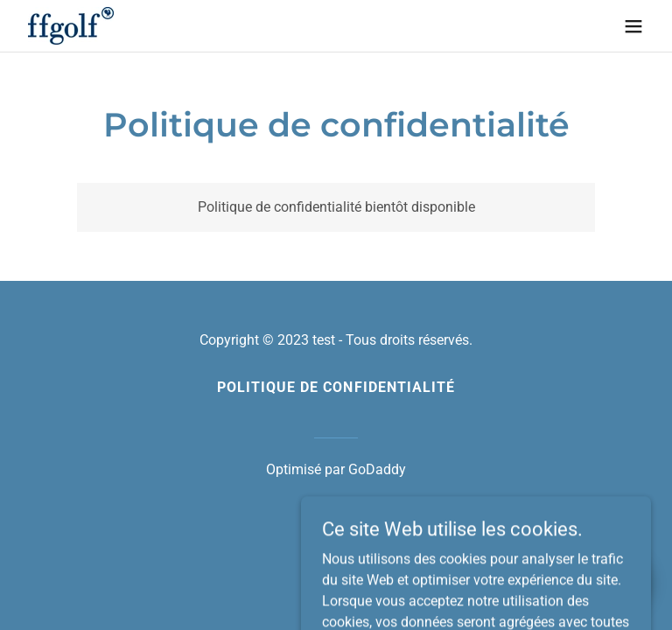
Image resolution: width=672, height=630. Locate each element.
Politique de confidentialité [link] (336, 387)
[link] (71, 26)
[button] (633, 26)
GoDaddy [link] (377, 469)
